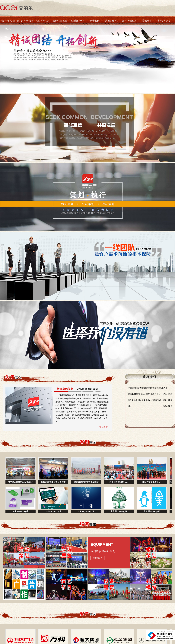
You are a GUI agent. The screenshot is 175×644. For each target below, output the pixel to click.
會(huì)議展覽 (60, 21)
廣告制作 (95, 21)
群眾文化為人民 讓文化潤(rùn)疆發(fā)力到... (150, 401)
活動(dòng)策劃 (43, 22)
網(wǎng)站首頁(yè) (8, 22)
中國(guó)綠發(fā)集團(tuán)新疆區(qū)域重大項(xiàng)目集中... (150, 389)
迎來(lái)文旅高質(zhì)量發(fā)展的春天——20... (150, 395)
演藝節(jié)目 (112, 21)
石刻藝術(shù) (77, 21)
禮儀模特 (147, 21)
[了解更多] (104, 427)
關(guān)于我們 (25, 21)
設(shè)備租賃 (130, 21)
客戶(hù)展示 (164, 21)
